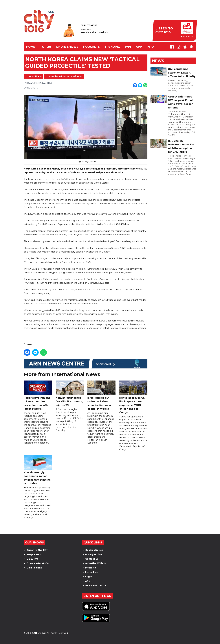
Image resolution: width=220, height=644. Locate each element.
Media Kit (91, 568)
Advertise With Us (96, 563)
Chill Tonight (34, 568)
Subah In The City (37, 550)
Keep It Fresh (35, 554)
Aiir (44, 633)
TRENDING (112, 47)
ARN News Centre (96, 585)
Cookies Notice (94, 550)
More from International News (66, 76)
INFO (150, 47)
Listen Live (92, 572)
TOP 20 (46, 47)
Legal (88, 577)
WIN (128, 47)
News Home (35, 76)
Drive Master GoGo (38, 563)
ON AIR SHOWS (67, 47)
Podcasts (92, 47)
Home (31, 47)
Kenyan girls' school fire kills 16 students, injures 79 (70, 394)
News (158, 61)
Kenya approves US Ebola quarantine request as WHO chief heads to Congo (133, 397)
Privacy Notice (94, 554)
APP (139, 47)
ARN (88, 581)
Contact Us (92, 559)
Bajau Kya (32, 559)
